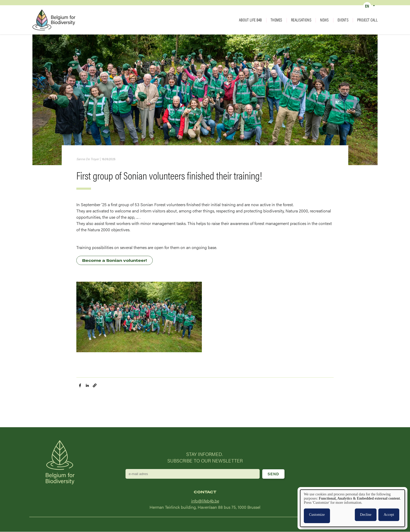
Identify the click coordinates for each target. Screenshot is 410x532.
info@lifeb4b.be (205, 501)
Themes (277, 20)
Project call (367, 20)
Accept (389, 515)
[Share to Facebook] (80, 385)
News (324, 20)
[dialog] (352, 508)
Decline (366, 515)
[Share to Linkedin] (87, 385)
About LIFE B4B (250, 20)
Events (343, 20)
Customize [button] (317, 515)
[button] (95, 385)
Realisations (301, 20)
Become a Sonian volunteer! (115, 261)
